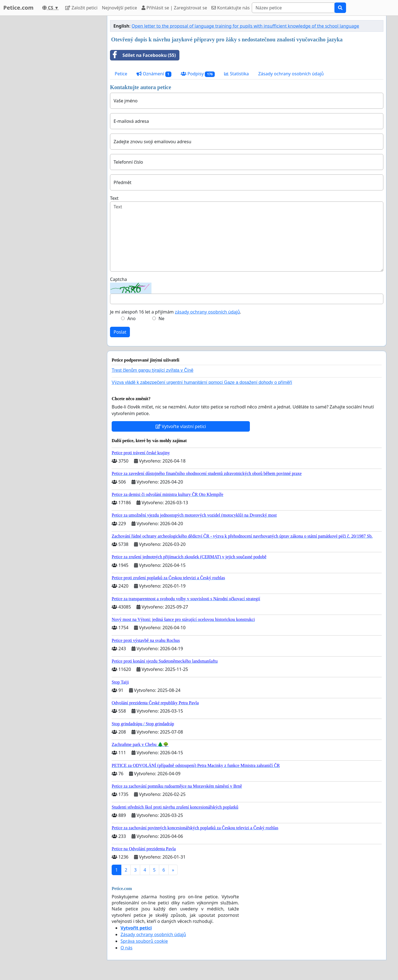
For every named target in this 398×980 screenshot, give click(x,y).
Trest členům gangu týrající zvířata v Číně (153, 370)
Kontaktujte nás (231, 8)
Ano (132, 318)
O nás (126, 948)
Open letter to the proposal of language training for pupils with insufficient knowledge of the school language (245, 26)
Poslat (120, 332)
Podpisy (198, 74)
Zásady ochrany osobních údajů (291, 74)
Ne (162, 318)
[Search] (293, 8)
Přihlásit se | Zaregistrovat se (174, 8)
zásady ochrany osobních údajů (207, 312)
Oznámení (154, 74)
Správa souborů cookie (144, 941)
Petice (121, 74)
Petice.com (18, 8)
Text (114, 198)
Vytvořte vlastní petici (181, 426)
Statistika (236, 74)
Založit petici (81, 8)
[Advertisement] (53, 99)
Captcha (118, 279)
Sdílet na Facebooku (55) (143, 55)
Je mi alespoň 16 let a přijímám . (176, 312)
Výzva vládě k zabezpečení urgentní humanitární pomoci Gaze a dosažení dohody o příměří (202, 382)
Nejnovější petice (120, 8)
